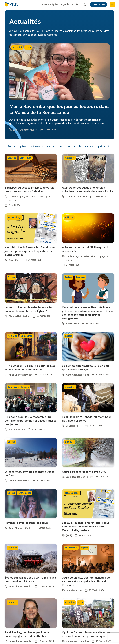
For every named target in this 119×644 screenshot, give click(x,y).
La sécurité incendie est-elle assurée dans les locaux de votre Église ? (31, 319)
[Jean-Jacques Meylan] (63, 486)
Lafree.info (27, 346)
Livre (28, 47)
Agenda (66, 4)
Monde (89, 147)
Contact (77, 4)
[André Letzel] (63, 333)
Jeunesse (80, 287)
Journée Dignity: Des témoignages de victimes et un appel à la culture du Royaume (87, 591)
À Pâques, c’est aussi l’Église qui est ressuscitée (87, 259)
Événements (41, 147)
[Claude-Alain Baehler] (63, 206)
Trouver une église (49, 4)
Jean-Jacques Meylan (77, 487)
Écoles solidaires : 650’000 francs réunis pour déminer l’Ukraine (28, 589)
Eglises (25, 147)
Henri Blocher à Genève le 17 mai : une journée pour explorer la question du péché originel (29, 261)
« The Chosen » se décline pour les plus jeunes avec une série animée (29, 377)
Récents (11, 147)
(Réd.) (69, 545)
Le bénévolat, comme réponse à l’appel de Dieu (27, 483)
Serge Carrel (15, 270)
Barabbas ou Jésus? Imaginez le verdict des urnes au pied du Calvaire (27, 197)
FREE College (14, 227)
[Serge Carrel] (6, 269)
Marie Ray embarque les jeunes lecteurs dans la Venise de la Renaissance (59, 109)
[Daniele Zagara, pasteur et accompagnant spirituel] (6, 206)
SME (80, 612)
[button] (112, 4)
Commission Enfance (18, 397)
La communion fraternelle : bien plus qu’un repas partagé (88, 377)
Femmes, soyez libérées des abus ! (29, 533)
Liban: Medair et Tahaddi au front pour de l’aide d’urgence (85, 429)
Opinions (75, 147)
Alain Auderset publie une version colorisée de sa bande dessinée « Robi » (86, 197)
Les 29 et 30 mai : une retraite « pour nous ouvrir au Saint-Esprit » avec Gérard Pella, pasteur (88, 536)
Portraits (59, 147)
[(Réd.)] (63, 545)
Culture (103, 147)
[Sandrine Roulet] (63, 435)
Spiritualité (14, 152)
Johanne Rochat (17, 439)
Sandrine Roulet (74, 436)
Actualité (17, 47)
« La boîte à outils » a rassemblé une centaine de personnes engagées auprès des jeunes (30, 430)
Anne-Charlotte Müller (25, 130)
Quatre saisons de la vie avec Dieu (86, 481)
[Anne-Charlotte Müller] (11, 129)
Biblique (12, 164)
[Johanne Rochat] (6, 439)
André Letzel (73, 333)
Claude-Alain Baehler (77, 207)
